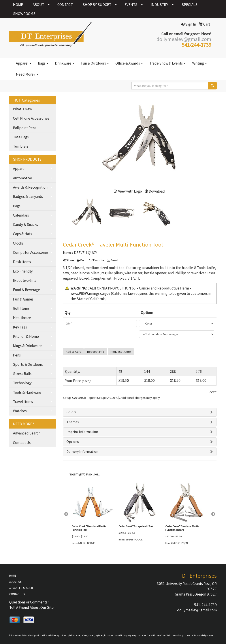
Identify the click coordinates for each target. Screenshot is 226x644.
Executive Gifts (25, 280)
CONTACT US (17, 594)
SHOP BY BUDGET (97, 5)
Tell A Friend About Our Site (31, 607)
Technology (22, 383)
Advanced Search (27, 433)
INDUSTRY (159, 5)
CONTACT (65, 5)
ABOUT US (15, 582)
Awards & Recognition (30, 187)
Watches (20, 411)
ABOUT (38, 5)
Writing (200, 63)
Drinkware (65, 63)
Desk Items (22, 262)
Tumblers (21, 146)
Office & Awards (129, 63)
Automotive (23, 178)
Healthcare (22, 318)
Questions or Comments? (29, 602)
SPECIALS (190, 5)
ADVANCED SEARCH (21, 588)
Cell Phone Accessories (31, 118)
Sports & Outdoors (28, 364)
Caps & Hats (23, 234)
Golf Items (21, 308)
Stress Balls (22, 374)
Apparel (24, 63)
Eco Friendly (23, 271)
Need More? (27, 74)
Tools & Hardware (27, 392)
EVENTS (131, 5)
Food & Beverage (26, 290)
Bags (43, 63)
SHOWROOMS (24, 14)
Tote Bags (21, 137)
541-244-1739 (205, 605)
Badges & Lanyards (28, 197)
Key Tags (20, 327)
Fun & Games (23, 299)
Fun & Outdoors (95, 63)
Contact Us (22, 443)
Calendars (21, 215)
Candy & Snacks (25, 225)
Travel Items (23, 402)
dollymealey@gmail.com (197, 610)
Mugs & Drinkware (27, 346)
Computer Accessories (31, 252)
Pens (17, 355)
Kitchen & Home (26, 336)
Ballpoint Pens (25, 128)
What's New (23, 109)
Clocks (18, 243)
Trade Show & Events (168, 63)
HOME (18, 5)
